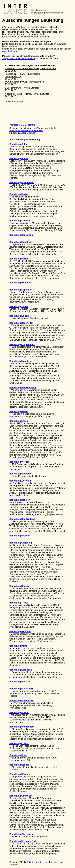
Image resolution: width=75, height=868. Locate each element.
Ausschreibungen (11, 51)
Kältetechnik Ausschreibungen (42, 862)
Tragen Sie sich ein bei (18, 58)
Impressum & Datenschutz (22, 125)
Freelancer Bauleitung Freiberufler (26, 130)
